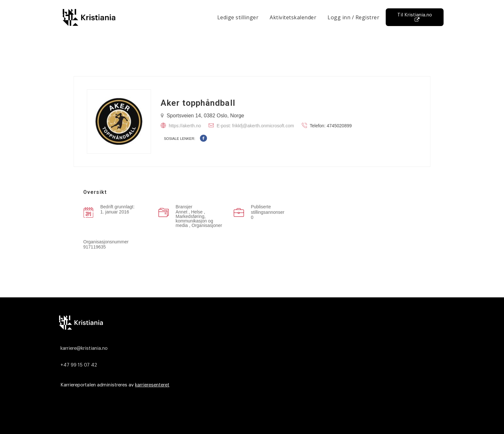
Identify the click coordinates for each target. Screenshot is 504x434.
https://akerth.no (185, 126)
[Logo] (250, 322)
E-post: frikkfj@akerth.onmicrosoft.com (255, 126)
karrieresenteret (152, 385)
